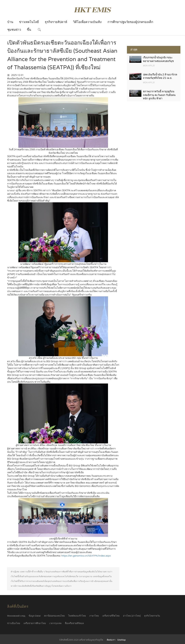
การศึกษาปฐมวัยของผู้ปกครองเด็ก (130, 22)
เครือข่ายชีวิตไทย (111, 616)
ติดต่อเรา (111, 640)
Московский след (16, 616)
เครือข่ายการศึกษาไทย (35, 623)
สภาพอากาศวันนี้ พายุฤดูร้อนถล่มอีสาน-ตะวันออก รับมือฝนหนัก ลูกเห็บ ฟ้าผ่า (159, 95)
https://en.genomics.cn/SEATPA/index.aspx (86, 556)
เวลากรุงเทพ (55, 623)
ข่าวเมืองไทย (14, 623)
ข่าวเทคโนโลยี (29, 22)
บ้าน (10, 22)
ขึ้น (29, 30)
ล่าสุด (134, 50)
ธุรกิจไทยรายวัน (152, 616)
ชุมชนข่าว (14, 30)
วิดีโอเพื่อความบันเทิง (87, 22)
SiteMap (122, 640)
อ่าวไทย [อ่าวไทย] (132, 616)
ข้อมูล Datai (35, 616)
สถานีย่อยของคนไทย (54, 616)
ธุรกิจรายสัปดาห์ (56, 22)
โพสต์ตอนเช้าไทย (77, 616)
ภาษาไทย (94, 616)
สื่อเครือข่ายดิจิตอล (74, 623)
